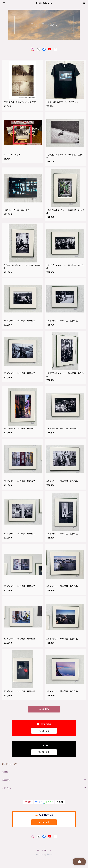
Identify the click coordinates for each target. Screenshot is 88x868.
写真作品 (6, 780)
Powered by (44, 855)
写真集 (5, 772)
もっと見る (44, 709)
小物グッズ (7, 788)
